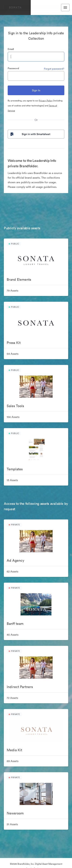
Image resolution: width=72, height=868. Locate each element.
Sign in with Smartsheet (30, 134)
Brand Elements (19, 279)
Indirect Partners (20, 687)
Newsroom (15, 813)
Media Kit (14, 750)
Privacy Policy (46, 101)
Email (11, 49)
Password (13, 68)
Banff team (15, 624)
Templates (15, 469)
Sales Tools (15, 406)
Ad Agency (15, 560)
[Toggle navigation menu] (65, 8)
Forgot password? (54, 69)
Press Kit (14, 343)
